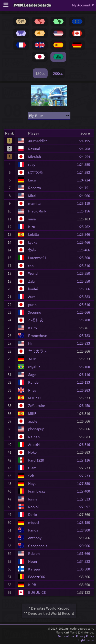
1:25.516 (85, 266)
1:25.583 (85, 297)
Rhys (32, 390)
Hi (30, 343)
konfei (33, 289)
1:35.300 (85, 569)
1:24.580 (85, 164)
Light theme (86, 640)
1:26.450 (85, 406)
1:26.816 (85, 444)
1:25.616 (85, 305)
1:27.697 (85, 507)
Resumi (34, 149)
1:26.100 (85, 367)
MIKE (32, 413)
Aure (32, 297)
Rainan (34, 437)
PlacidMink (37, 211)
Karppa (34, 569)
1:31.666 (85, 553)
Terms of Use (66, 636)
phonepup (36, 429)
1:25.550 (85, 273)
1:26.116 (85, 375)
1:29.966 (85, 546)
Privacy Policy (85, 636)
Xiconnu (35, 312)
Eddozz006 (36, 577)
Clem (32, 468)
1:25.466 (85, 242)
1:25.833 (85, 343)
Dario (33, 514)
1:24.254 (85, 157)
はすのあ (36, 172)
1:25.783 (85, 336)
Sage (32, 375)
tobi (31, 266)
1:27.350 (85, 483)
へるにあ (36, 320)
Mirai (32, 196)
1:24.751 (85, 188)
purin (32, 305)
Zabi (32, 281)
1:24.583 (85, 172)
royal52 (34, 367)
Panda (33, 530)
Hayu (32, 483)
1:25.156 (85, 211)
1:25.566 (85, 289)
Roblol (33, 507)
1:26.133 (85, 382)
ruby (32, 164)
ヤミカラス (38, 351)
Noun (33, 561)
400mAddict (38, 141)
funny (33, 499)
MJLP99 (34, 398)
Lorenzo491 (37, 258)
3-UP (32, 359)
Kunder (34, 382)
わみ (32, 250)
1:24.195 (85, 141)
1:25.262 (85, 227)
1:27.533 (85, 499)
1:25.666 (85, 312)
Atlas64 (34, 444)
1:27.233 (85, 476)
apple (33, 421)
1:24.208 (85, 149)
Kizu (32, 227)
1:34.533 (85, 561)
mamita (34, 203)
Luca (32, 180)
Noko (32, 452)
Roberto (35, 188)
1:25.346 (85, 234)
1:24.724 (85, 180)
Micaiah (35, 157)
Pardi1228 (36, 460)
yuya (32, 219)
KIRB (32, 585)
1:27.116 (85, 460)
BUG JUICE (37, 592)
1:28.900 (85, 530)
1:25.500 (85, 258)
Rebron (34, 553)
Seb (31, 476)
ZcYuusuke (36, 406)
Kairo (33, 328)
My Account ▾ (83, 5)
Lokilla (34, 234)
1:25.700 (85, 320)
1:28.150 (85, 522)
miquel (34, 522)
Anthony (35, 538)
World (33, 273)
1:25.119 (85, 203)
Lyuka (33, 242)
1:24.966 (85, 196)
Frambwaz (36, 491)
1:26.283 (85, 390)
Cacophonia (38, 546)
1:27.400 (85, 491)
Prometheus (38, 336)
